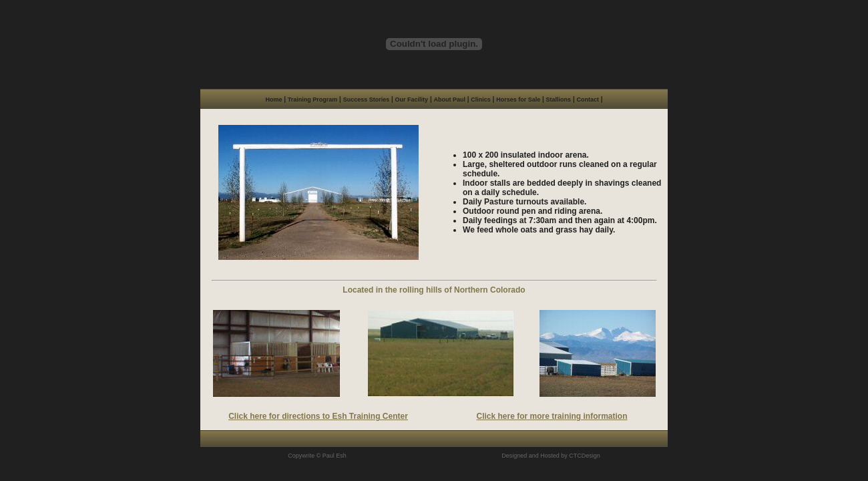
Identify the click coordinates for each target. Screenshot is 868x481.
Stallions (559, 100)
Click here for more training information (552, 416)
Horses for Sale (518, 100)
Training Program (313, 100)
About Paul (449, 100)
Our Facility (412, 100)
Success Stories (367, 100)
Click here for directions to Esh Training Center (318, 416)
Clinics (481, 100)
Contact (588, 100)
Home (273, 100)
